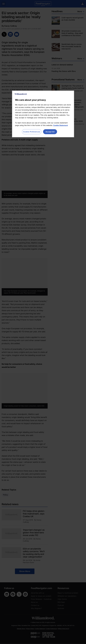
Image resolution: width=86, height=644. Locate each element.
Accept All (50, 132)
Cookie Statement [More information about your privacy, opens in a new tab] (61, 125)
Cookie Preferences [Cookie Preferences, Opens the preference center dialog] (32, 132)
